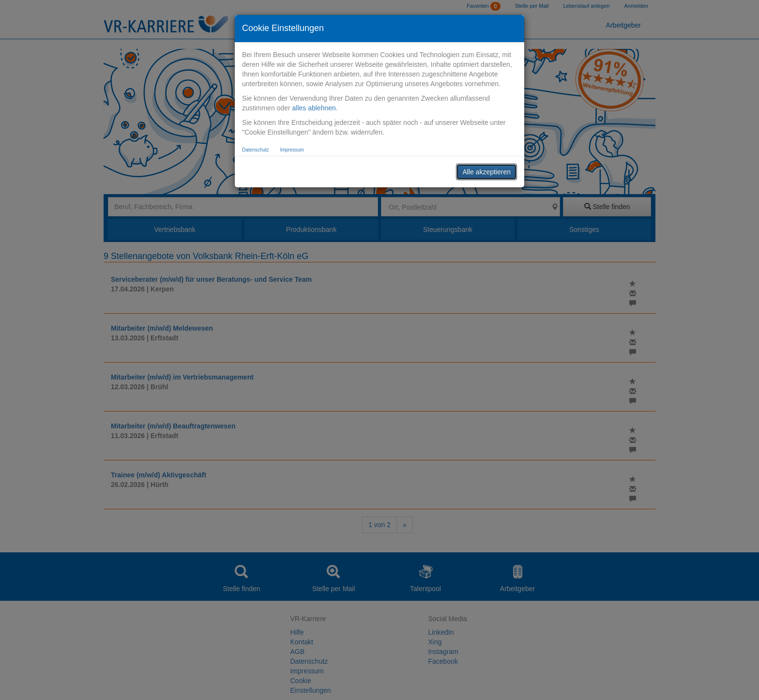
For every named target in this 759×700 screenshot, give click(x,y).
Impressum (292, 150)
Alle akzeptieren (486, 172)
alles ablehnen (314, 108)
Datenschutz (256, 150)
